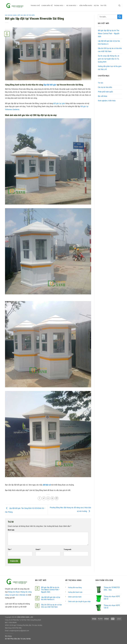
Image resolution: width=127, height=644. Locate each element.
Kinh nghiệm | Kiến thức (107, 101)
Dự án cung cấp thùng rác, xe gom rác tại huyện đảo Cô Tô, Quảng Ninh (109, 59)
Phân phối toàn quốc (105, 92)
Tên (10, 549)
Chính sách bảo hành (75, 597)
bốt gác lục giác (59, 103)
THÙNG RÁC (59, 6)
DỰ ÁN (96, 6)
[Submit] (120, 17)
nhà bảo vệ (23, 595)
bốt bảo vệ (47, 485)
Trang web (67, 549)
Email (38, 549)
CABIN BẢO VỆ (47, 6)
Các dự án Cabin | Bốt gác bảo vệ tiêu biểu (20, 15)
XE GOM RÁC (72, 6)
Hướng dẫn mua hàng (75, 587)
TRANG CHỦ (35, 6)
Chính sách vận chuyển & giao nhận (79, 602)
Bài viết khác (103, 96)
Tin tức (103, 6)
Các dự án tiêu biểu (105, 87)
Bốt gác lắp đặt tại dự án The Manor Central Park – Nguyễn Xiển (109, 33)
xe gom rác (14, 595)
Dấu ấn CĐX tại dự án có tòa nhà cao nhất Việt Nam (110, 50)
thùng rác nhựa (14, 592)
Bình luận (11, 530)
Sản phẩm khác (86, 6)
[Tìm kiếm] (119, 6)
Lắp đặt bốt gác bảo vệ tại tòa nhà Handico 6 (109, 42)
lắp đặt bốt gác (50, 85)
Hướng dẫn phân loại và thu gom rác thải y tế (110, 68)
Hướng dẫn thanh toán (75, 592)
